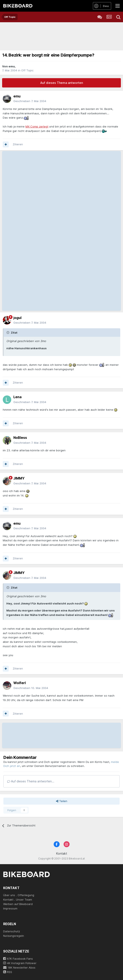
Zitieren (18, 144)
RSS (8, 972)
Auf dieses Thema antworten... (31, 781)
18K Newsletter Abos (19, 968)
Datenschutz (12, 931)
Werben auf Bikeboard (18, 904)
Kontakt (62, 853)
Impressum (10, 908)
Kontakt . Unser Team (18, 900)
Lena (17, 397)
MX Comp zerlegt (37, 126)
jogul (17, 318)
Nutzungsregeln (14, 936)
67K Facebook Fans (18, 959)
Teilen (62, 801)
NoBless (20, 438)
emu (12, 66)
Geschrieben (30, 101)
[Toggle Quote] (8, 333)
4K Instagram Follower (20, 963)
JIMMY (19, 478)
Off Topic (27, 70)
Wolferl (20, 683)
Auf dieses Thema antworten (62, 83)
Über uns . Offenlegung (19, 895)
